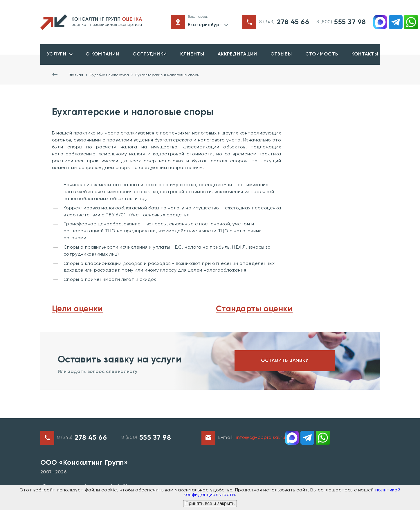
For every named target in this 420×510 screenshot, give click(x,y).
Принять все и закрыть (210, 503)
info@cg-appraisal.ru (261, 438)
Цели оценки (77, 309)
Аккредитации (236, 55)
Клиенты (191, 55)
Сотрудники (149, 55)
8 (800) (341, 22)
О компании (102, 55)
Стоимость (319, 55)
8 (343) (284, 22)
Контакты (362, 55)
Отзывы (279, 55)
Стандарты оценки (254, 309)
